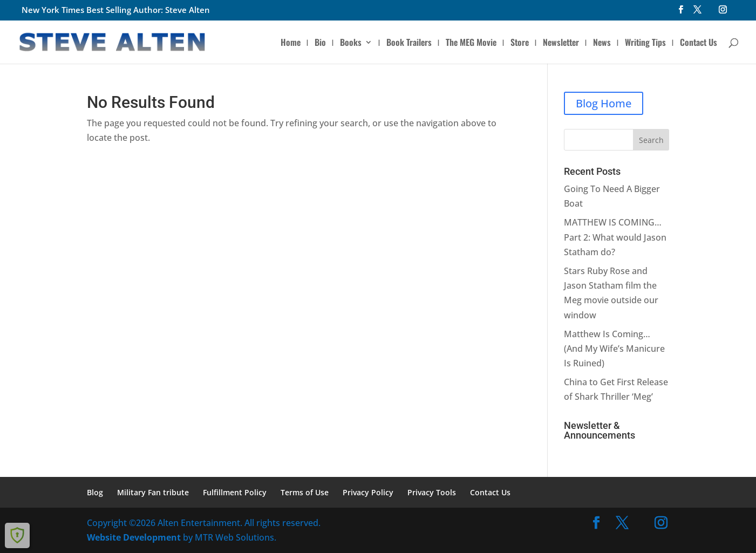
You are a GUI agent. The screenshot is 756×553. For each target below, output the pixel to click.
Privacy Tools (432, 492)
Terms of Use (305, 492)
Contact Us (699, 43)
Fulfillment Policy (235, 492)
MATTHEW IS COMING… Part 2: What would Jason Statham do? (615, 237)
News (602, 43)
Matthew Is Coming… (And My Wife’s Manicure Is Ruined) (614, 349)
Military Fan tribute (153, 492)
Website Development (134, 537)
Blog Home (604, 103)
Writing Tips (645, 43)
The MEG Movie (471, 43)
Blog (95, 492)
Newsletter (561, 43)
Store (520, 43)
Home (291, 43)
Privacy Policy (368, 492)
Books (351, 43)
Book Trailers (409, 43)
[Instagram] (723, 13)
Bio (320, 43)
